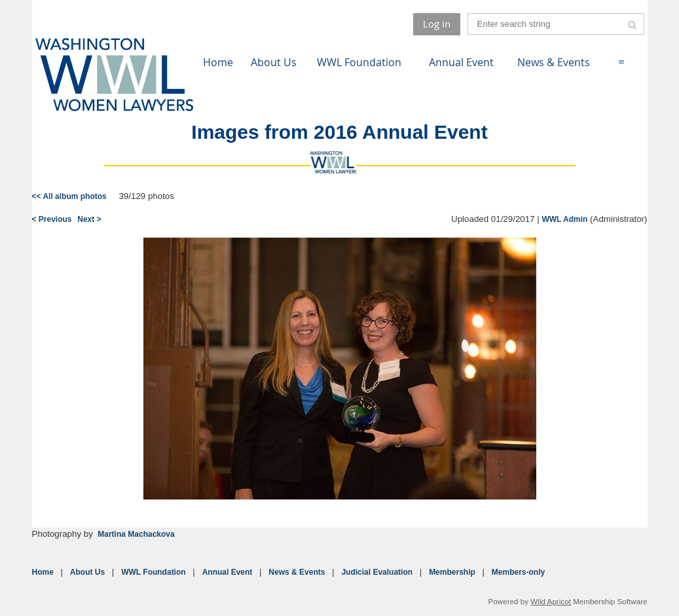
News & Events (297, 572)
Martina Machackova (136, 534)
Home (43, 572)
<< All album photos (69, 196)
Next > (89, 219)
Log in (437, 24)
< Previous (52, 219)
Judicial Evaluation (377, 572)
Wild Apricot (551, 601)
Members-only (518, 572)
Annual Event (228, 572)
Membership (452, 572)
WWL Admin (564, 219)
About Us (87, 572)
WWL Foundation (153, 572)
